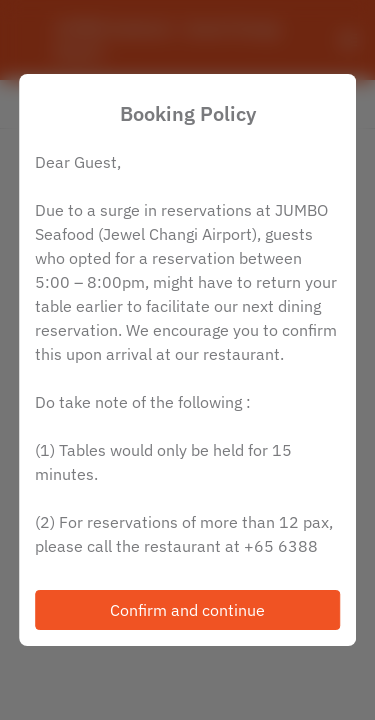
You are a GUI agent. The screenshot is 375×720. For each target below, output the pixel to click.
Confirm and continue (187, 610)
